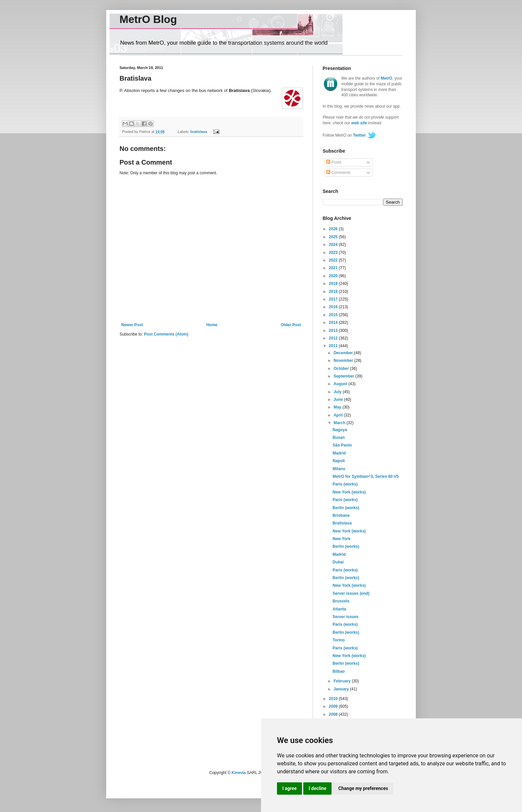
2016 (334, 307)
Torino (339, 640)
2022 (334, 260)
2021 (334, 268)
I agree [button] (289, 788)
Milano (339, 469)
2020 (334, 276)
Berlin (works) (346, 508)
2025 (334, 237)
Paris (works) (345, 484)
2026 (334, 229)
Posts (334, 162)
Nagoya (340, 430)
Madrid (339, 453)
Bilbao (339, 671)
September (344, 376)
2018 (334, 292)
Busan (339, 437)
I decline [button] (317, 788)
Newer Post (132, 325)
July (338, 392)
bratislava (199, 132)
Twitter (359, 135)
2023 (334, 253)
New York (342, 539)
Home (212, 325)
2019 (334, 284)
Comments (338, 173)
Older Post (291, 325)
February (343, 681)
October (342, 369)
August (341, 384)
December (344, 353)
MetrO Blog (148, 19)
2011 (334, 346)
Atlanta (339, 609)
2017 (334, 299)
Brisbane (341, 515)
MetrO (387, 78)
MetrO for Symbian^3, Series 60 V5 (366, 476)
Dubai (338, 562)
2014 (334, 323)
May (338, 407)
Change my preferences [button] (363, 788)
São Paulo (342, 445)
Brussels (341, 601)
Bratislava (342, 523)
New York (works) (349, 492)
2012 (334, 338)
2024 (334, 245)
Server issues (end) (351, 593)
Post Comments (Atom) (166, 334)
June (339, 400)
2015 (334, 315)
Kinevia (239, 773)
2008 (334, 714)
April (339, 415)
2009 (334, 706)
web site (359, 123)
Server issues (346, 617)
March (340, 423)
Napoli (339, 461)
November (344, 361)
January (342, 689)
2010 (334, 699)
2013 (334, 331)
